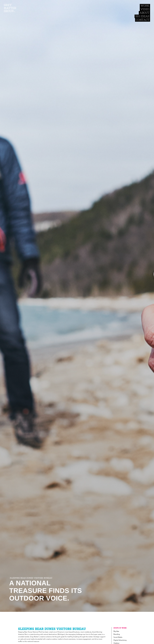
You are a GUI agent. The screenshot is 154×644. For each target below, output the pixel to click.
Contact (143, 20)
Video (145, 9)
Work (145, 6)
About (144, 13)
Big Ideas (142, 16)
